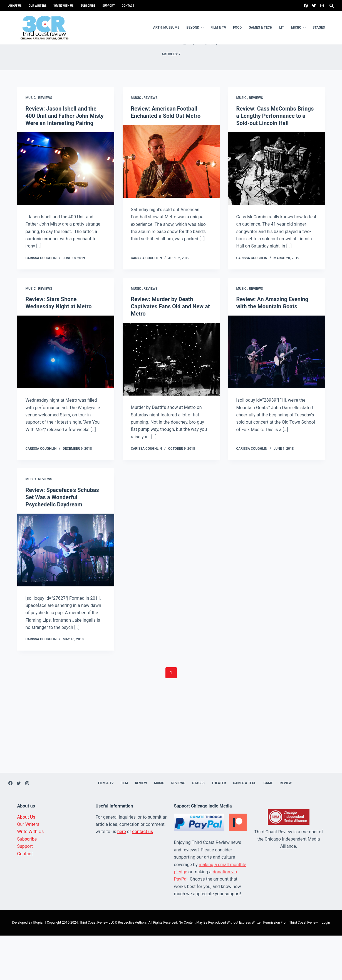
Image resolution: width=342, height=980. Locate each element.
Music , (32, 142)
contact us (142, 876)
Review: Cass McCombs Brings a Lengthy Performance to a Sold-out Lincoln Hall (275, 160)
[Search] (332, 6)
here (122, 876)
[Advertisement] (171, 778)
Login (326, 967)
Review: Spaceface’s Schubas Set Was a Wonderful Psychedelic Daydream (62, 542)
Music (299, 28)
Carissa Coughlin (41, 302)
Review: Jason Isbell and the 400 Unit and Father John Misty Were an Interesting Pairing (65, 160)
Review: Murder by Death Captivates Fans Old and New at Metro (170, 351)
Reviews (45, 142)
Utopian (39, 967)
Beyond (196, 28)
